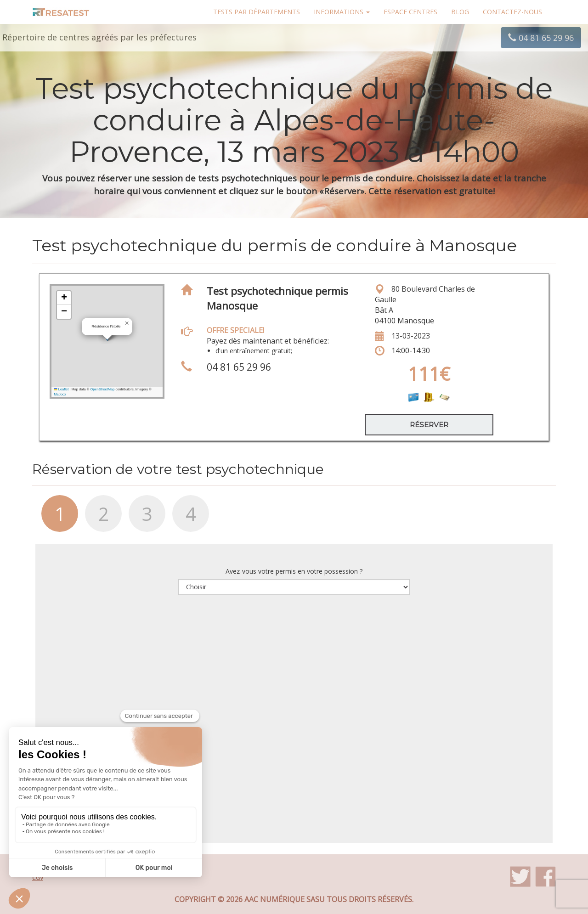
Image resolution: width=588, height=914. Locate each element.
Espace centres (410, 12)
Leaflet (61, 389)
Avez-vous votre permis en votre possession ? (294, 571)
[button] (127, 323)
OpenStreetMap (102, 389)
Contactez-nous (512, 12)
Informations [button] (342, 12)
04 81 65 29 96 (541, 38)
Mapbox (60, 394)
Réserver (429, 425)
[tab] (54, 518)
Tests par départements (257, 12)
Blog (460, 12)
